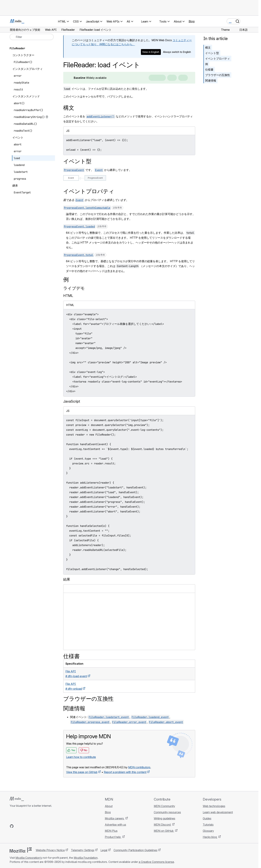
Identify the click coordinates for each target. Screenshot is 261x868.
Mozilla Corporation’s (29, 858)
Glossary (208, 831)
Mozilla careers (115, 818)
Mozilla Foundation (86, 858)
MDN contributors (139, 767)
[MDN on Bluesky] (18, 826)
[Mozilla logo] (21, 850)
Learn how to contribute (81, 757)
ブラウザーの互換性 (218, 75)
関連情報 (211, 80)
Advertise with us (115, 825)
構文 (208, 48)
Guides (207, 818)
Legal (104, 850)
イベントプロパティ (218, 59)
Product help (113, 837)
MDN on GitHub (164, 831)
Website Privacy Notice (50, 850)
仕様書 (209, 70)
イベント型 (212, 53)
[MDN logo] (17, 799)
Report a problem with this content (125, 772)
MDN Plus (111, 831)
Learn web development (218, 812)
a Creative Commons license (156, 862)
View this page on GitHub (82, 772)
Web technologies (214, 806)
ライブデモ (74, 288)
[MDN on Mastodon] (30, 826)
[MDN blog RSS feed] (36, 826)
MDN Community (164, 806)
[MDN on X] (24, 826)
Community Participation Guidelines (135, 850)
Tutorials (208, 825)
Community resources (167, 812)
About (109, 806)
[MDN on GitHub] (12, 826)
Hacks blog (210, 837)
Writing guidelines (165, 818)
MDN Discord (163, 825)
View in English (151, 52)
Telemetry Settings (83, 850)
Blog (192, 21)
